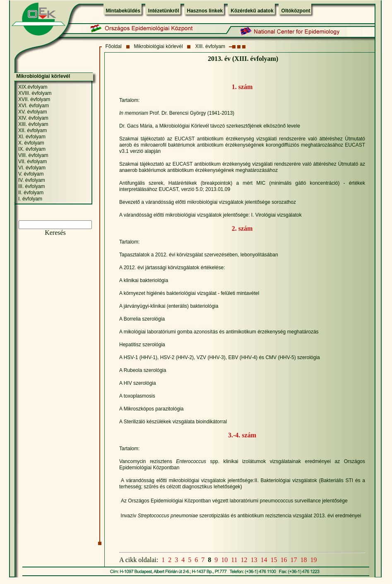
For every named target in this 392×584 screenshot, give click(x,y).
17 (294, 560)
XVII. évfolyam (34, 99)
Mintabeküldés (123, 11)
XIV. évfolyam (33, 118)
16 (284, 560)
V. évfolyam (31, 174)
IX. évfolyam (32, 149)
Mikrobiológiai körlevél (159, 46)
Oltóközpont (296, 11)
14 (264, 560)
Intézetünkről (164, 11)
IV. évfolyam (32, 180)
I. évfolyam (30, 199)
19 (314, 560)
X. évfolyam (31, 143)
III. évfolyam (32, 186)
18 (304, 560)
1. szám (242, 87)
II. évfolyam (31, 193)
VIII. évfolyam (33, 155)
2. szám (242, 228)
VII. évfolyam (32, 162)
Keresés (55, 233)
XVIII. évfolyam (35, 93)
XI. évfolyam (32, 137)
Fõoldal (113, 46)
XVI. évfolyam (34, 106)
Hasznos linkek (205, 11)
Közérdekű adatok (252, 11)
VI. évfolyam (32, 168)
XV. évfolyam (33, 112)
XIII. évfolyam (210, 46)
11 (234, 560)
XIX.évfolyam (33, 87)
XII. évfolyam (32, 130)
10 (224, 560)
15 (274, 560)
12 (244, 560)
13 (254, 560)
